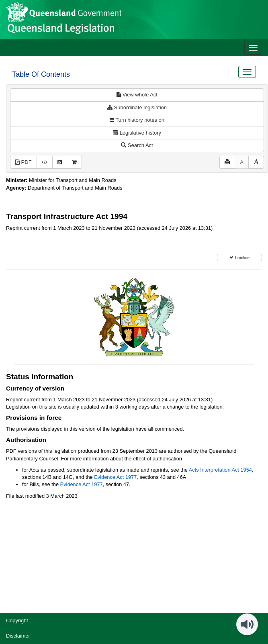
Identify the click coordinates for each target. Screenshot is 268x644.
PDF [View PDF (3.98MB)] (24, 162)
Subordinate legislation (137, 107)
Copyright (17, 620)
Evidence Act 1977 (115, 477)
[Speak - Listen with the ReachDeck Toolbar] (247, 624)
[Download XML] (45, 163)
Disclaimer (18, 636)
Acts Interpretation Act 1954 (220, 470)
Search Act (137, 145)
